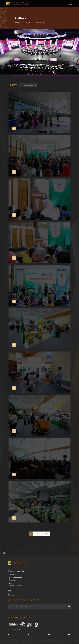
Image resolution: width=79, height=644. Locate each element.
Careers (11, 595)
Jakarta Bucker (15, 586)
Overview (13, 575)
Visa (11, 583)
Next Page (44, 534)
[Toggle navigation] (70, 4)
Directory (13, 580)
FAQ (10, 591)
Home (18, 23)
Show (13, 85)
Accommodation (15, 577)
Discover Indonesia (16, 571)
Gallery (27, 23)
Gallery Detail (39, 23)
